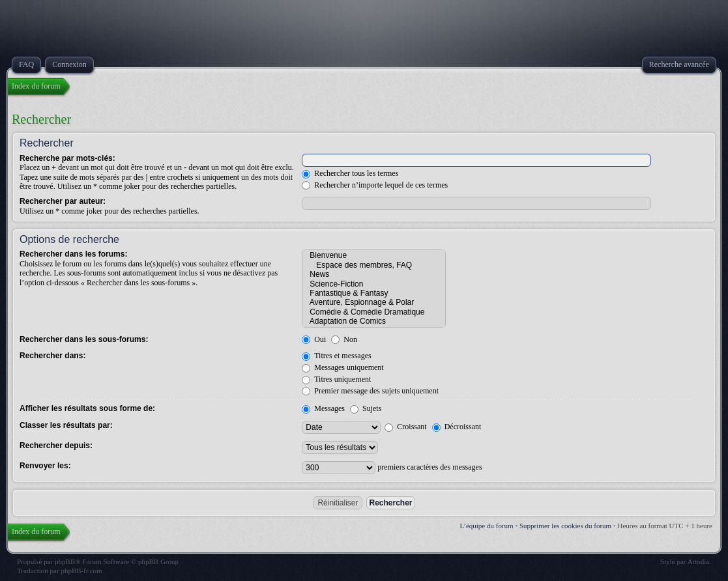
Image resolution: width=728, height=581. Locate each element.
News (374, 274)
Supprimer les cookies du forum (565, 526)
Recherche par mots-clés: (67, 158)
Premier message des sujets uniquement (370, 391)
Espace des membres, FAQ (374, 265)
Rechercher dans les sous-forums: (84, 339)
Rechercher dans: (52, 356)
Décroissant (457, 427)
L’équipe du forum (487, 526)
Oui (314, 339)
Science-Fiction (374, 284)
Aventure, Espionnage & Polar (374, 302)
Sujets (366, 408)
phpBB (65, 561)
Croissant (405, 427)
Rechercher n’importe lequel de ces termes (375, 185)
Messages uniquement (342, 367)
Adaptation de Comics (374, 321)
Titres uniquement (336, 379)
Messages (323, 408)
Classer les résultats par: (66, 425)
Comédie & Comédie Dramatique (374, 312)
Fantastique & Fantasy (374, 293)
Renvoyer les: (45, 466)
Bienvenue (374, 255)
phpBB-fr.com (81, 571)
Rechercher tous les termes (350, 173)
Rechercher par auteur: (63, 201)
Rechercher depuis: (56, 446)
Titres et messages (336, 356)
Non (344, 339)
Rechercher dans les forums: (73, 254)
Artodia (699, 561)
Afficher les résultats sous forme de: (87, 408)
